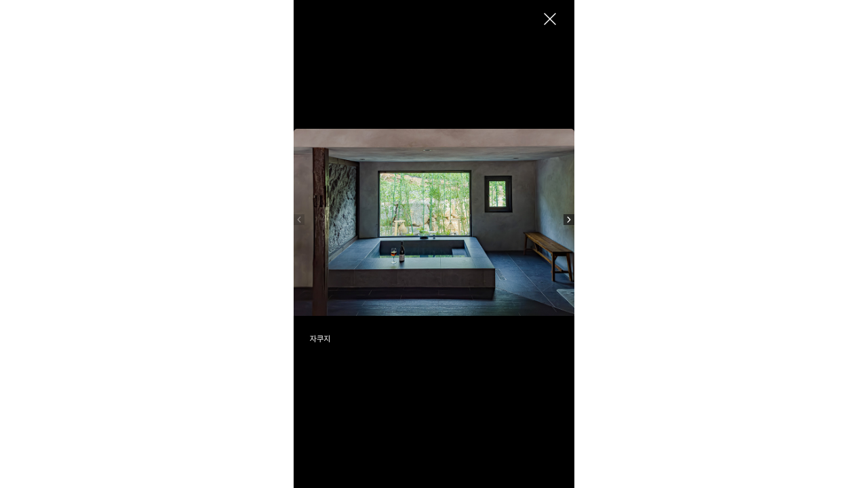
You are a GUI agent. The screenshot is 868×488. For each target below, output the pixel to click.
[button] (569, 220)
